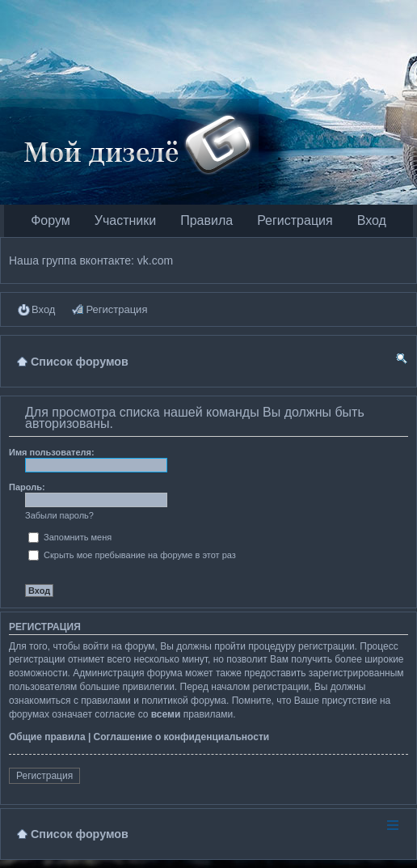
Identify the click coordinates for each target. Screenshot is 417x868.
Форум (51, 220)
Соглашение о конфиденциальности (182, 737)
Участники (125, 220)
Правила (206, 220)
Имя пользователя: (52, 452)
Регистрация (295, 220)
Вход (372, 220)
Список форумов (80, 834)
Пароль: (27, 487)
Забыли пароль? (59, 515)
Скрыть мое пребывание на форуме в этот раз (132, 555)
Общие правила (47, 737)
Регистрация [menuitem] (116, 309)
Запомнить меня (70, 537)
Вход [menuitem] (43, 309)
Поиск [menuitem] (402, 361)
